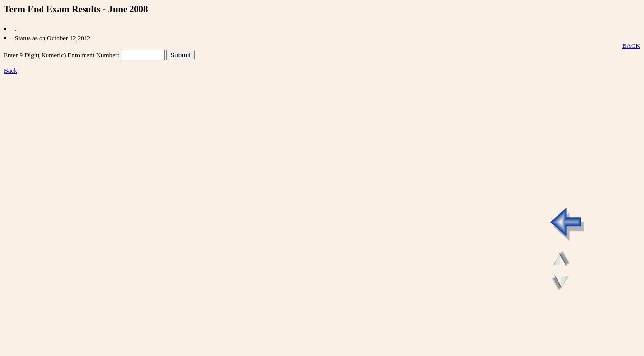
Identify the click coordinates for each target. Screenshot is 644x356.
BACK (631, 46)
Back (11, 70)
